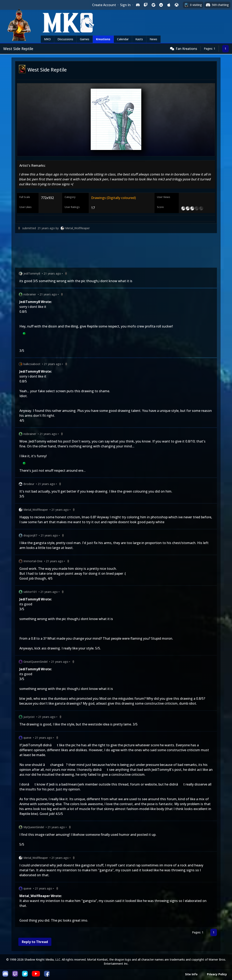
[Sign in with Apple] (169, 5)
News (153, 39)
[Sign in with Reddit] (161, 5)
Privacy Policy (217, 974)
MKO (47, 39)
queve (27, 738)
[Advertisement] (116, 251)
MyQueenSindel (34, 827)
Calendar (123, 39)
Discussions (65, 39)
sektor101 (30, 592)
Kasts (139, 39)
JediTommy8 (32, 273)
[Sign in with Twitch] (146, 5)
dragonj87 (30, 535)
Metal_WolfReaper (77, 228)
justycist (29, 717)
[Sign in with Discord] (138, 5)
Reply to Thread (35, 942)
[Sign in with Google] (153, 5)
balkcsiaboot (32, 364)
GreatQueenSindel (35, 662)
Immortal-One (33, 561)
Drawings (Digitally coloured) (113, 198)
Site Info (191, 974)
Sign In (125, 5)
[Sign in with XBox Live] (177, 5)
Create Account (104, 5)
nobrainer (30, 294)
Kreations (103, 39)
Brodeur (29, 484)
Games (85, 39)
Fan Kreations (186, 49)
